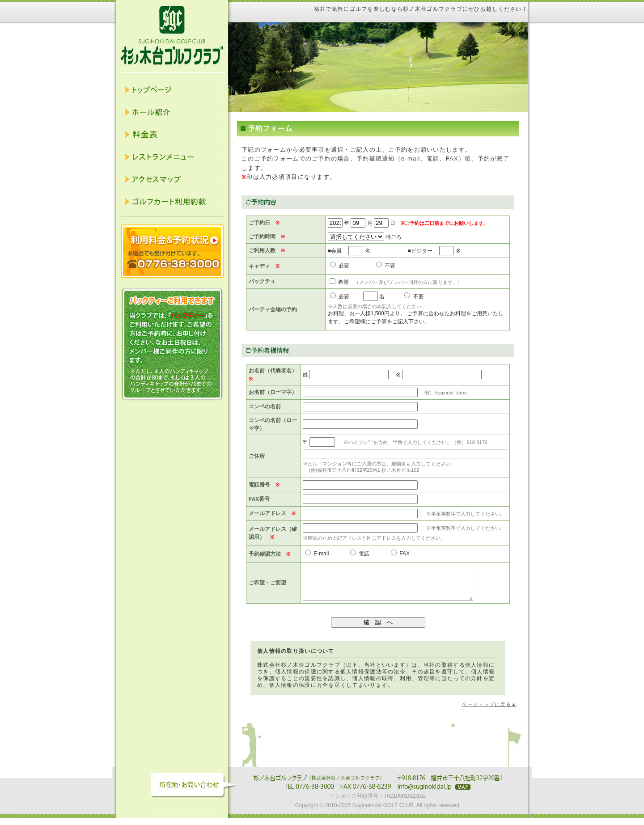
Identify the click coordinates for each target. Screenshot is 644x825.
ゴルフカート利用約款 (172, 202)
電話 (360, 554)
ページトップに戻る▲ (489, 711)
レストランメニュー (172, 157)
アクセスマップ (172, 179)
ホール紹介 (172, 112)
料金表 (172, 135)
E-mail (317, 554)
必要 (340, 266)
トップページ (172, 90)
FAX (400, 554)
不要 (386, 266)
